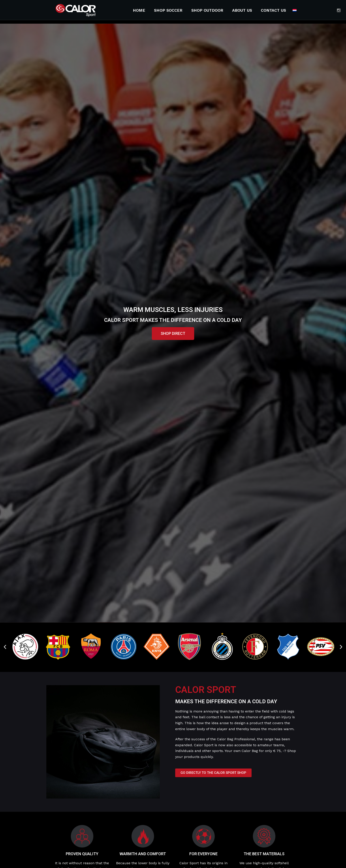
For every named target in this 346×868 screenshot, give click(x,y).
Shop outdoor (207, 10)
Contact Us (273, 10)
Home (139, 10)
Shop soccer (168, 10)
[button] (173, 334)
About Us (242, 10)
